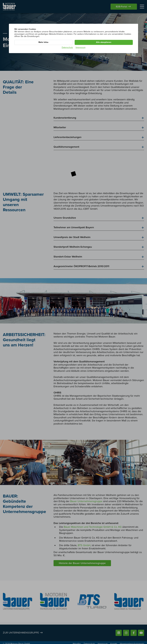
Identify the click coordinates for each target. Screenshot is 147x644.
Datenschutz (67, 47)
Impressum (81, 47)
